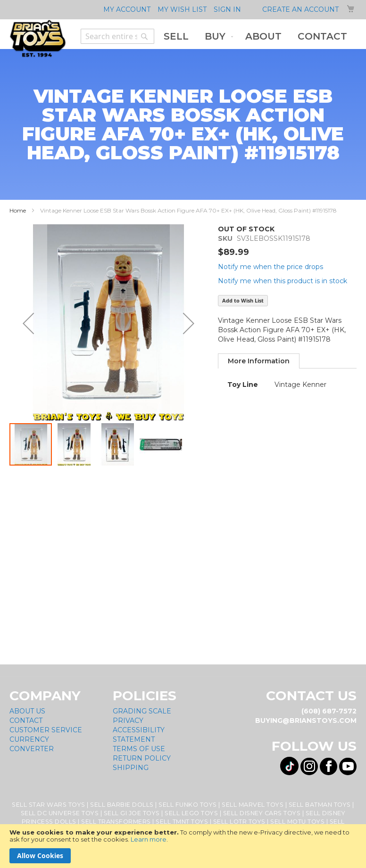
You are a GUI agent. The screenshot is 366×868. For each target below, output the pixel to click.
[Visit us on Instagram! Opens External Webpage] (309, 766)
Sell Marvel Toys (253, 805)
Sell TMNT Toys (182, 822)
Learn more (149, 839)
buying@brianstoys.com (306, 721)
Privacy (128, 721)
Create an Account (300, 9)
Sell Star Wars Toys (49, 805)
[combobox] (117, 36)
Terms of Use (139, 749)
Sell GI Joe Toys (132, 813)
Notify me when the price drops (270, 267)
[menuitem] (176, 37)
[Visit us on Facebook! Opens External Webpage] (329, 766)
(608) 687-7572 (329, 711)
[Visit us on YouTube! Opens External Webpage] (348, 766)
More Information (259, 361)
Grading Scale (142, 711)
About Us (27, 711)
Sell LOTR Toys (239, 822)
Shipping (131, 768)
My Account (127, 9)
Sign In (227, 9)
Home (18, 210)
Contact (26, 721)
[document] (183, 846)
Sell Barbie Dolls (122, 805)
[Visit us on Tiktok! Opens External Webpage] (289, 766)
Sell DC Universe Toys (60, 813)
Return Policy (142, 758)
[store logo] (38, 39)
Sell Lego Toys (191, 813)
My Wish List (182, 9)
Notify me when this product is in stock (283, 281)
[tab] (259, 361)
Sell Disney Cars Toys (262, 813)
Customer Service (46, 730)
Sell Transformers (116, 822)
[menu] (255, 37)
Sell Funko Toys (188, 805)
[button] (28, 323)
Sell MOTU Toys (297, 822)
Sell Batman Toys (320, 805)
